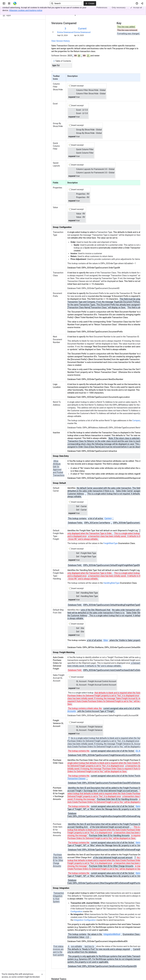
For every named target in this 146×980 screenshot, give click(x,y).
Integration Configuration (85, 920)
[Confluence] (15, 3)
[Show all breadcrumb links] (61, 10)
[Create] (90, 3)
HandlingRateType (111, 583)
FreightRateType (111, 543)
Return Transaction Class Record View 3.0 (83, 10)
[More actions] (138, 11)
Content (55, 10)
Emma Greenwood (65, 32)
